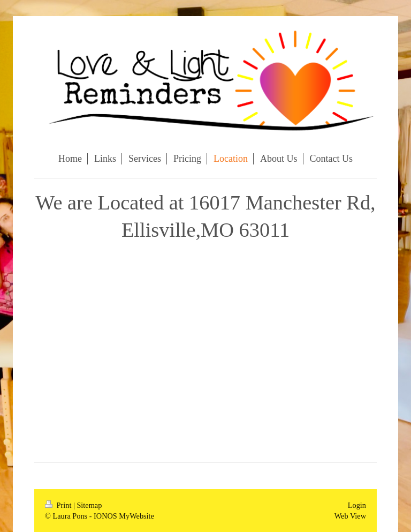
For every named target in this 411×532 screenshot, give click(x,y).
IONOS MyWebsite (124, 516)
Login (357, 505)
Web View (350, 516)
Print (59, 505)
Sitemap (89, 505)
